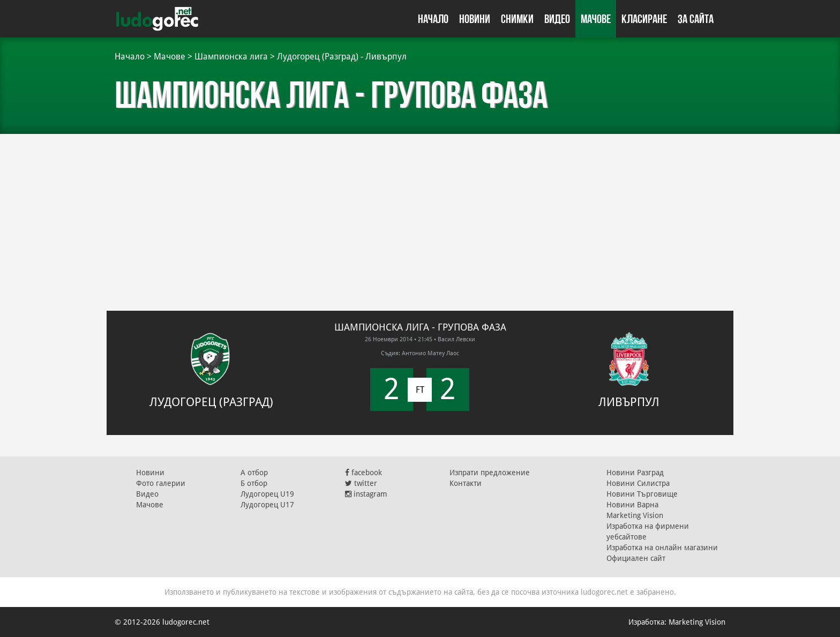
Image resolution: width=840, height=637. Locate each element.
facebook (363, 473)
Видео (557, 19)
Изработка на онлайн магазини (662, 548)
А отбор (254, 473)
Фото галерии (161, 483)
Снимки (517, 19)
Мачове (596, 19)
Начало (433, 19)
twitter (361, 483)
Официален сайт (636, 558)
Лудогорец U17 (267, 505)
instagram (366, 494)
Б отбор (254, 483)
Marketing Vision (635, 515)
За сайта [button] (696, 19)
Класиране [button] (644, 19)
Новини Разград (635, 473)
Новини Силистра (638, 483)
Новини (475, 19)
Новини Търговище (642, 494)
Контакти (466, 483)
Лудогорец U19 (267, 494)
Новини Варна (632, 505)
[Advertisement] (420, 214)
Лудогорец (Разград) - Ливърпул (342, 57)
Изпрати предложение (490, 473)
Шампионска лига (231, 57)
